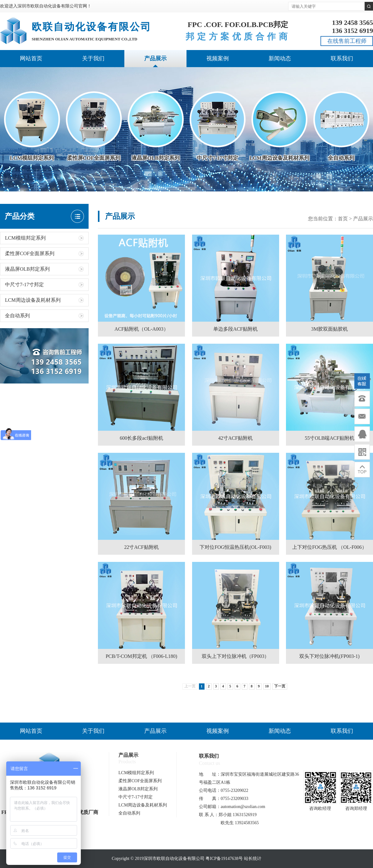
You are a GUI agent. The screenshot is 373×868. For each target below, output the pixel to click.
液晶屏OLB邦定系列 (44, 269)
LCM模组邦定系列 (44, 238)
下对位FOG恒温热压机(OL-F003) (235, 547)
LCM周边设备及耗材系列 (44, 300)
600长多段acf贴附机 (141, 438)
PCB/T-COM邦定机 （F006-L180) (141, 656)
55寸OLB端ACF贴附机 (329, 438)
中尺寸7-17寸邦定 (44, 285)
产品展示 (155, 58)
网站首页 (31, 58)
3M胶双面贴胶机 (329, 329)
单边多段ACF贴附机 (235, 329)
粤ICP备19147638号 (224, 859)
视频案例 (218, 58)
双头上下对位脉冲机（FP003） (236, 656)
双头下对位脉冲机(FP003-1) (329, 656)
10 (267, 686)
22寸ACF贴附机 (141, 547)
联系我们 (342, 58)
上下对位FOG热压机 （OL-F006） (329, 547)
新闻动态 (280, 58)
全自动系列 (44, 316)
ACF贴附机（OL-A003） (141, 329)
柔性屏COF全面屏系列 (44, 253)
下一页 (280, 686)
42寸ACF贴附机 (235, 438)
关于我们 (93, 58)
